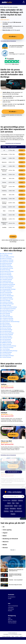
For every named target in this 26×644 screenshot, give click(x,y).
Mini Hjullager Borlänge (6, 305)
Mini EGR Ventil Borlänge (6, 292)
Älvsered (19, 509)
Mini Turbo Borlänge (5, 349)
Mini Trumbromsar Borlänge (7, 347)
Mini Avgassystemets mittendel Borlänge (10, 322)
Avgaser (5, 533)
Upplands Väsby (9, 506)
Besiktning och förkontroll (10, 539)
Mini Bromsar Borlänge (6, 328)
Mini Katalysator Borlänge (6, 312)
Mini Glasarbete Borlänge (6, 338)
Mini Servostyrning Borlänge (7, 333)
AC (3, 527)
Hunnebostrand (18, 511)
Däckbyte (4, 413)
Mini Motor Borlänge (5, 323)
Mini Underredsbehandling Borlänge (9, 351)
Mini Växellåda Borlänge (6, 352)
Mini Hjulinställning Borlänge (7, 304)
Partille (12, 511)
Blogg (9, 618)
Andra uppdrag (7, 530)
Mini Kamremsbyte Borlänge (7, 310)
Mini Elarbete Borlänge (5, 294)
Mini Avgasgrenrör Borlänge (7, 260)
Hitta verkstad (11, 609)
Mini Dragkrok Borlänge (6, 291)
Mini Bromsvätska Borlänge (7, 278)
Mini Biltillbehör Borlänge (6, 343)
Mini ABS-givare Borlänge (6, 254)
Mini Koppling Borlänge (6, 281)
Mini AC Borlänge (4, 255)
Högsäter (13, 514)
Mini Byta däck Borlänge (6, 288)
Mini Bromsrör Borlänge (6, 275)
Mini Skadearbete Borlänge (7, 268)
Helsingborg (13, 509)
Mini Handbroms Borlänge (6, 302)
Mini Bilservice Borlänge (6, 258)
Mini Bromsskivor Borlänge (6, 335)
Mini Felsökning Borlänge (6, 297)
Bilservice (5, 542)
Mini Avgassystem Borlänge (7, 262)
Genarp (7, 509)
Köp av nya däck (6, 441)
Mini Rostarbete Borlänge (6, 330)
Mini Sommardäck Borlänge (7, 283)
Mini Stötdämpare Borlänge (7, 299)
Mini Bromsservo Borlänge (6, 276)
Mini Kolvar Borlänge (5, 314)
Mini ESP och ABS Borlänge (7, 296)
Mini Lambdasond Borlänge (7, 318)
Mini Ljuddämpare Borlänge (7, 320)
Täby (13, 503)
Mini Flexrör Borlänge (5, 301)
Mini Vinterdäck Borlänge (6, 280)
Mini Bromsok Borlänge (6, 273)
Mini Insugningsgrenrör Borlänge (8, 309)
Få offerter (22, 150)
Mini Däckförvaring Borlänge (7, 286)
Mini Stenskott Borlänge (6, 336)
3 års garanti (11, 607)
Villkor (13, 636)
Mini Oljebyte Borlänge (5, 325)
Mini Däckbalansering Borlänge (7, 284)
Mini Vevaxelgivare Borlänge (7, 356)
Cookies (17, 636)
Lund (20, 506)
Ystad (17, 503)
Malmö (9, 503)
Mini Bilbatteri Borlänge (6, 265)
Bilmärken (10, 611)
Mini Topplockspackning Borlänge (8, 346)
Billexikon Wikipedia (12, 621)
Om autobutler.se (12, 597)
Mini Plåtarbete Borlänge (6, 326)
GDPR (21, 636)
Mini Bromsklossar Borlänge (7, 271)
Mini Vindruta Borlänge (5, 357)
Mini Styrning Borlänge (5, 339)
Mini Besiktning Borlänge (6, 263)
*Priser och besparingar (13, 606)
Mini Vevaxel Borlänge (5, 354)
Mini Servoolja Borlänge (6, 331)
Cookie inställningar (6, 636)
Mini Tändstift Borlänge (6, 341)
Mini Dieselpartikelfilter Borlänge (8, 289)
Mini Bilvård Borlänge (5, 270)
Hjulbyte (4, 384)
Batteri (4, 536)
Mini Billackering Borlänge (6, 267)
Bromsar (5, 548)
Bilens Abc (10, 620)
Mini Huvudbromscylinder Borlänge (8, 307)
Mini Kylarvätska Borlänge (6, 317)
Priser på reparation (12, 623)
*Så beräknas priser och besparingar (8, 41)
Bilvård (4, 545)
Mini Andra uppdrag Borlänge (7, 257)
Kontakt (10, 599)
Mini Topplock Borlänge (6, 344)
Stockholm (14, 500)
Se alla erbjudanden (14, 472)
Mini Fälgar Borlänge (5, 315)
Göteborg (20, 500)
